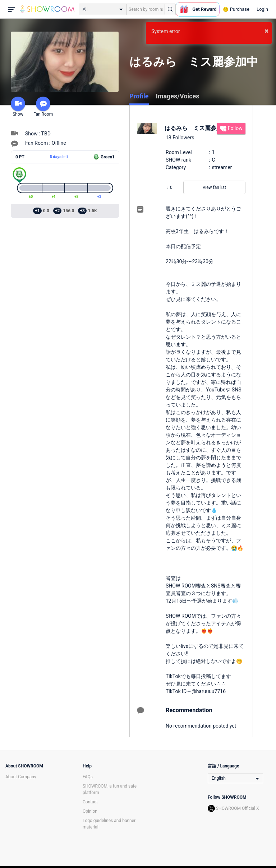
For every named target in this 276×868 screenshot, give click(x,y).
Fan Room (43, 107)
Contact (90, 802)
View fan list (214, 187)
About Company (21, 777)
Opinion (90, 811)
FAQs (88, 777)
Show (18, 107)
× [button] (266, 31)
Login (262, 9)
